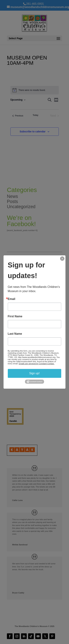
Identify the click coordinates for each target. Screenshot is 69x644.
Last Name (15, 334)
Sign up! (35, 373)
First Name (15, 316)
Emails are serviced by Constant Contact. (37, 364)
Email (12, 299)
